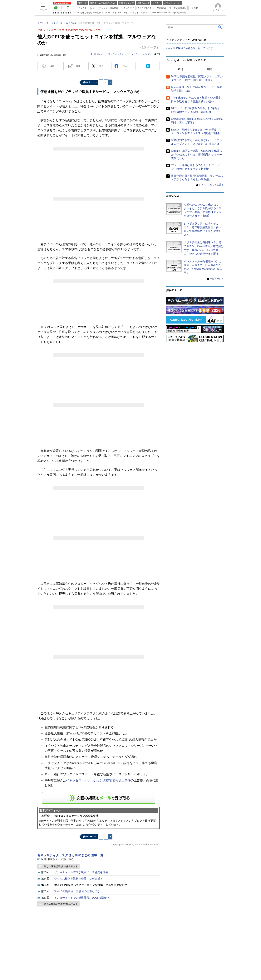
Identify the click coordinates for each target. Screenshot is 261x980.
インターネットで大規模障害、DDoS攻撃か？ (82, 898)
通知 (78, 66)
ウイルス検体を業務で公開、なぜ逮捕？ (78, 879)
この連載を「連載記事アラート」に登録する (99, 798)
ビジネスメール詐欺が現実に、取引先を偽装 (81, 872)
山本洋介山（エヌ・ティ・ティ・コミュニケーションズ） (122, 54)
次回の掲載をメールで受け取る (57, 859)
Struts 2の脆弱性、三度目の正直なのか (77, 891)
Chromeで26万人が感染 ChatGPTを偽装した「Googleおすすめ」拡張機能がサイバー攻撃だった (197, 155)
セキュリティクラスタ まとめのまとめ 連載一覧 (70, 855)
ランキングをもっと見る (211, 185)
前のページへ (90, 82)
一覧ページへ (217, 279)
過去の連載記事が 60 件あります (61, 904)
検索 (220, 27)
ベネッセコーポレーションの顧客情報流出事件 (98, 780)
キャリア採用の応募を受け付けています (190, 48)
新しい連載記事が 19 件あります (61, 866)
